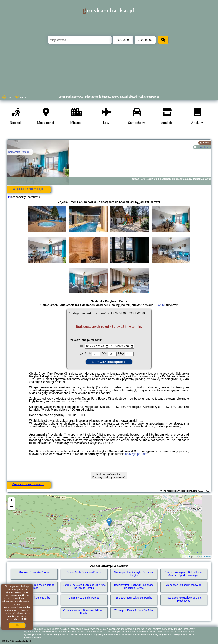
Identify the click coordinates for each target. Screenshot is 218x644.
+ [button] (11, 501)
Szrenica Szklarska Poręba (34, 572)
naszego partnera (137, 454)
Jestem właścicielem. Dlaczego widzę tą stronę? (109, 476)
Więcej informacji (28, 189)
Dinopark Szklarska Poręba (84, 598)
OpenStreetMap (203, 557)
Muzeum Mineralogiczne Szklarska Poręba (34, 586)
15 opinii (160, 305)
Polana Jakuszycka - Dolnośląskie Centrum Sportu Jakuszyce (184, 574)
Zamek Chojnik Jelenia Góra (34, 598)
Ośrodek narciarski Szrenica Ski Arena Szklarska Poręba (84, 586)
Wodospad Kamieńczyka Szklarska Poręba (134, 574)
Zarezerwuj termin (28, 484)
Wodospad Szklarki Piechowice (184, 585)
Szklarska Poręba (19, 152)
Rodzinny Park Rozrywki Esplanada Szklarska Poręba (134, 586)
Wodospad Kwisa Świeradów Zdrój (134, 611)
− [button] (11, 507)
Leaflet (187, 557)
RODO (24, 619)
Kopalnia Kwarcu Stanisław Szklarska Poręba (84, 612)
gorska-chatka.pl (109, 10)
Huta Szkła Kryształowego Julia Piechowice (184, 599)
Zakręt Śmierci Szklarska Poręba (134, 598)
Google (10, 592)
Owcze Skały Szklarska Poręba (84, 572)
